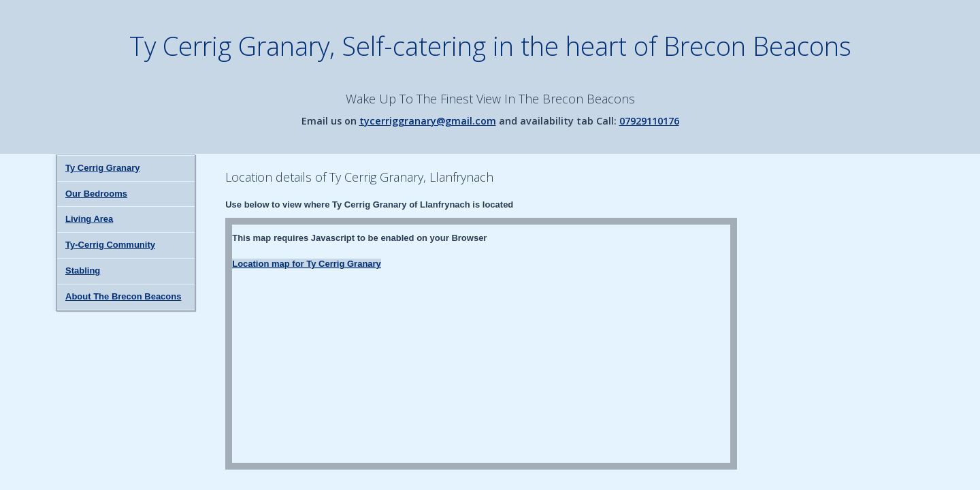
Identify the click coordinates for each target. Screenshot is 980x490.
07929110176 (649, 121)
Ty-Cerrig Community (110, 245)
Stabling (83, 271)
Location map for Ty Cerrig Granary (307, 264)
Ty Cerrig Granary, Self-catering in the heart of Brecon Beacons (490, 46)
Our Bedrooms (96, 194)
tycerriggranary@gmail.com (428, 121)
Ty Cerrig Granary (103, 168)
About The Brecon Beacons (123, 296)
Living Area (89, 219)
